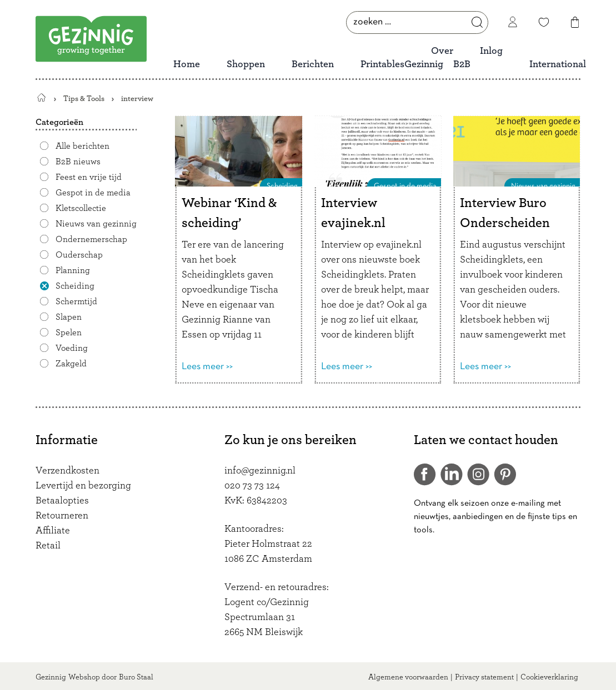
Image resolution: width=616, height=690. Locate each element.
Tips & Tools (84, 99)
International (558, 64)
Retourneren (62, 516)
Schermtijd (76, 301)
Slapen (69, 317)
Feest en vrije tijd (89, 177)
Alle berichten (82, 146)
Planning (73, 270)
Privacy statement (484, 677)
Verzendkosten (67, 471)
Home (187, 64)
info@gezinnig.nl (260, 471)
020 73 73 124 (252, 486)
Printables (382, 64)
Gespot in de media (93, 193)
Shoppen (246, 64)
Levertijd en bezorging (83, 486)
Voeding (72, 348)
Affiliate (53, 531)
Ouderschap (79, 255)
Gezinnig (51, 677)
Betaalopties (62, 501)
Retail (48, 546)
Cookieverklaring (549, 677)
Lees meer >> (207, 367)
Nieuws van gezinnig (96, 224)
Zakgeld (71, 364)
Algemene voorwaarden (408, 677)
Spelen (69, 333)
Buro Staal (136, 677)
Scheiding (75, 286)
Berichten (313, 64)
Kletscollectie (81, 208)
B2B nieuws (78, 162)
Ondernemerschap (91, 239)
